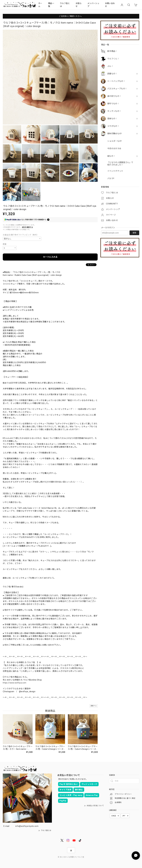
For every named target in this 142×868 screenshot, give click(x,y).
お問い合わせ (110, 5)
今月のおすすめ (114, 149)
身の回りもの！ (114, 96)
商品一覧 (51, 5)
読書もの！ (112, 74)
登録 (134, 233)
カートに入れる (50, 257)
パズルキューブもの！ (117, 89)
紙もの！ (111, 156)
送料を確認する (27, 227)
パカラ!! (111, 178)
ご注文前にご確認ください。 (71, 16)
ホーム (40, 5)
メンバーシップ (93, 5)
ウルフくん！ (113, 59)
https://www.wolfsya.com (14, 683)
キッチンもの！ (114, 111)
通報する (94, 706)
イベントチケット (115, 171)
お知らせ (79, 5)
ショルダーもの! (115, 141)
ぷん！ (110, 66)
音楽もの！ (112, 119)
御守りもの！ (113, 104)
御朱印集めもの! (115, 134)
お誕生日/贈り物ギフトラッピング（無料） (21, 235)
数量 (5, 244)
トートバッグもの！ (116, 81)
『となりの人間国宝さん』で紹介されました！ (120, 164)
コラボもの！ (113, 126)
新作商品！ (112, 51)
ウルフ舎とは (65, 5)
